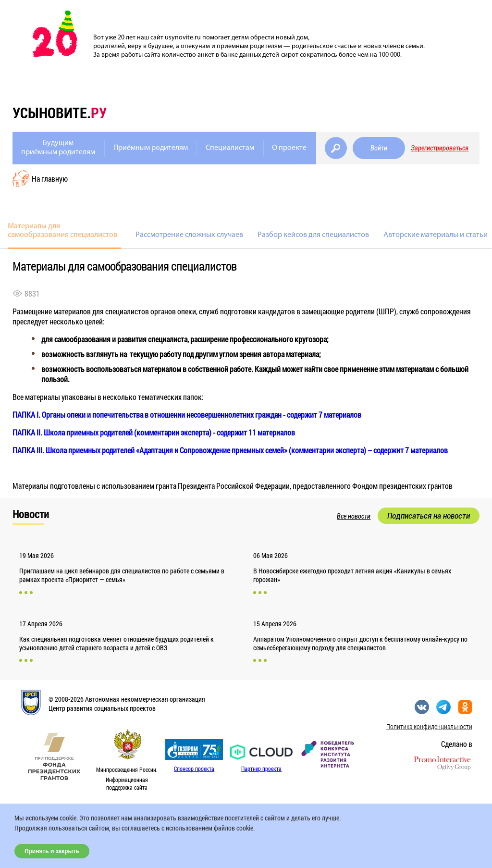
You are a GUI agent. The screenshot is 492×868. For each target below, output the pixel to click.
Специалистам (230, 148)
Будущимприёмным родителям (58, 148)
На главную (50, 179)
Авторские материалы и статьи (436, 235)
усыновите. (60, 113)
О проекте (289, 148)
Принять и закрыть (52, 851)
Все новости (354, 516)
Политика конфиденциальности (429, 726)
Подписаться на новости (429, 516)
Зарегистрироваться (440, 148)
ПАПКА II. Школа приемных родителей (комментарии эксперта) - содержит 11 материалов (154, 432)
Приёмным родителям (151, 148)
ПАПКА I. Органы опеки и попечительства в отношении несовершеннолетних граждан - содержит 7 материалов (187, 415)
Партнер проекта (261, 769)
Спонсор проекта (194, 769)
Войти (379, 148)
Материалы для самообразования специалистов (62, 231)
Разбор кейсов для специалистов (313, 235)
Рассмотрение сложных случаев (189, 235)
